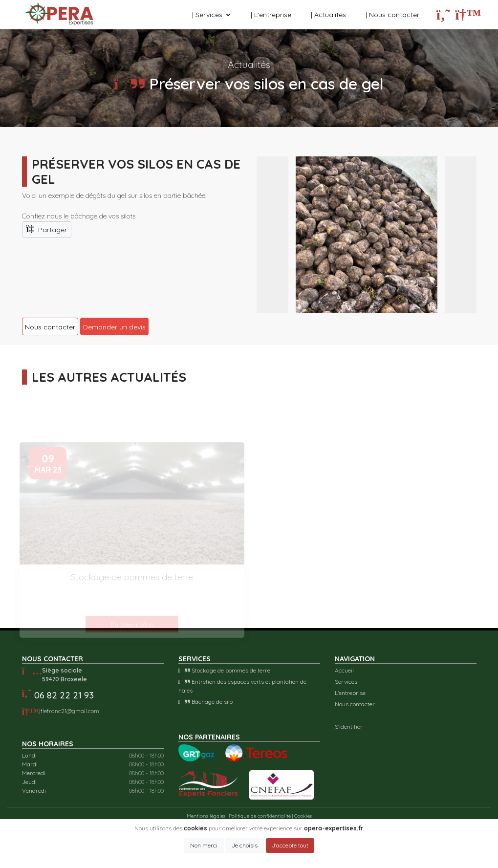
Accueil (344, 670)
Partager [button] (47, 229)
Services (346, 682)
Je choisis (245, 845)
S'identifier (349, 727)
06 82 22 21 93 (64, 695)
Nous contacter (355, 704)
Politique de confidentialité (260, 816)
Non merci (204, 845)
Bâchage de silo (206, 702)
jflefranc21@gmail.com (69, 711)
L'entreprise (350, 693)
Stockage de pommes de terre (224, 670)
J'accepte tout (290, 845)
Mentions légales (206, 816)
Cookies (303, 816)
